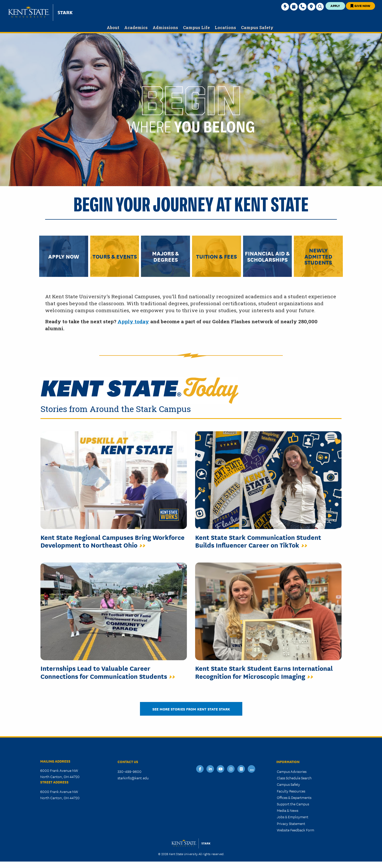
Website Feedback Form (296, 830)
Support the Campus (293, 804)
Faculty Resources (291, 791)
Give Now (360, 6)
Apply (335, 6)
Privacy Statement (291, 823)
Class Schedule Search (294, 778)
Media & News (288, 810)
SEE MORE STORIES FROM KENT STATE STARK (191, 709)
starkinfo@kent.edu (133, 778)
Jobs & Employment (293, 817)
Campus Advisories (292, 771)
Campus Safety (288, 784)
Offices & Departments (294, 797)
